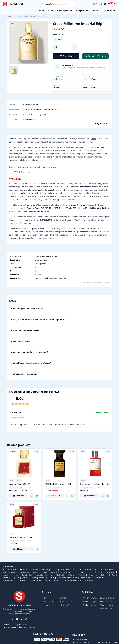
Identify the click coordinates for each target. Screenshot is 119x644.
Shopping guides (107, 605)
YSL (75, 572)
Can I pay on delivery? (23, 341)
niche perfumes (27, 193)
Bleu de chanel (85, 578)
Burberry (82, 572)
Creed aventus (36, 580)
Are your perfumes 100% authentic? (29, 309)
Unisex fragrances (81, 187)
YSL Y (46, 580)
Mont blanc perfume (10, 572)
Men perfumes (82, 10)
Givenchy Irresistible (39, 578)
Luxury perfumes (107, 598)
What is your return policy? (25, 374)
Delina (103, 575)
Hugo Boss (15, 578)
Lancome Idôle (99, 578)
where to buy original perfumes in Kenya (41, 190)
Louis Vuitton (56, 580)
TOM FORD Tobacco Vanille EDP (63, 208)
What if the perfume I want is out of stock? (32, 363)
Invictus (92, 572)
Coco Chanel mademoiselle (104, 570)
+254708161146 (99, 4)
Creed (18, 16)
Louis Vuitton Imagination (72, 580)
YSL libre (101, 572)
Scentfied (16, 4)
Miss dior (82, 575)
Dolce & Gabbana (28, 575)
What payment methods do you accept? (31, 352)
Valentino (6, 575)
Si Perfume (35, 570)
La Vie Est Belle (42, 575)
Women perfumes (65, 10)
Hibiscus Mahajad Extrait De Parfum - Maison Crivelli (95, 484)
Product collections (91, 605)
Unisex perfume (90, 79)
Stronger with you (22, 580)
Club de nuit (111, 572)
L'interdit (26, 578)
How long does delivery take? (26, 330)
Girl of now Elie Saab (67, 570)
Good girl (54, 572)
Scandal (6, 578)
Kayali (79, 570)
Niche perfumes (108, 10)
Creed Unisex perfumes (81, 205)
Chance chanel (8, 580)
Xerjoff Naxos (65, 572)
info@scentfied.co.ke (27, 627)
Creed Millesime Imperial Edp (35, 16)
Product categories (91, 601)
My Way (54, 570)
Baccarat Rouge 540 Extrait (38, 211)
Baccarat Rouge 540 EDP (38, 208)
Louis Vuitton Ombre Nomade (67, 578)
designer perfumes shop (26, 235)
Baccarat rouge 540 (9, 570)
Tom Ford (112, 575)
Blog (85, 609)
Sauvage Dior (93, 575)
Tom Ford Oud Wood (57, 575)
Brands (51, 10)
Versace (52, 578)
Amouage (88, 570)
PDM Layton (71, 575)
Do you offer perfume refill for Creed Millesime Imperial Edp (40, 319)
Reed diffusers (106, 609)
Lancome (45, 570)
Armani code (23, 570)
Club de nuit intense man (28, 572)
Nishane (16, 575)
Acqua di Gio (89, 580)
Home (42, 10)
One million (44, 572)
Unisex (95, 10)
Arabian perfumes (90, 598)
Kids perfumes (106, 601)
